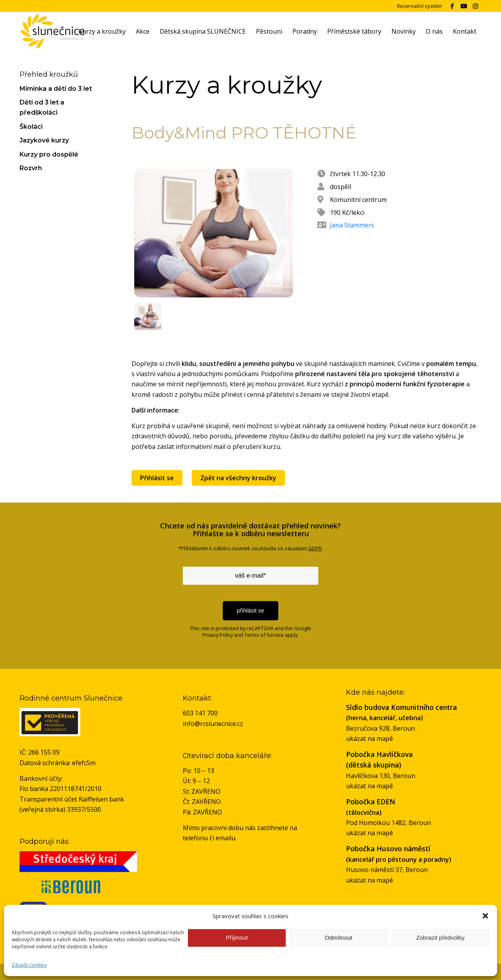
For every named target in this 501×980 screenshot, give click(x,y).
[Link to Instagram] (476, 6)
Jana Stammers (352, 225)
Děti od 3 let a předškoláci (42, 107)
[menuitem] (102, 31)
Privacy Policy (218, 635)
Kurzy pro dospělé (49, 154)
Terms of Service (264, 635)
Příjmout (237, 938)
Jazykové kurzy (44, 140)
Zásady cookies (29, 965)
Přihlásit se (157, 478)
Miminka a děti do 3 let (56, 89)
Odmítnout (339, 938)
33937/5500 (84, 809)
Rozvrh (31, 168)
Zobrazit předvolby (440, 938)
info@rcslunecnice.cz (213, 724)
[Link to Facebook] (452, 6)
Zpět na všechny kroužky (238, 478)
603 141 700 (200, 713)
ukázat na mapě (369, 739)
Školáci (31, 127)
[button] (485, 916)
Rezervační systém (419, 6)
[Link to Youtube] (464, 6)
